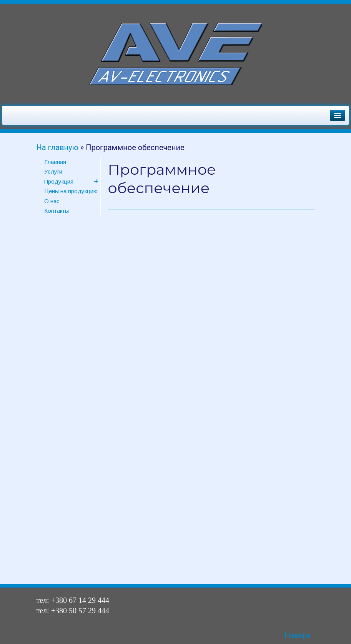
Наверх (298, 635)
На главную (57, 147)
